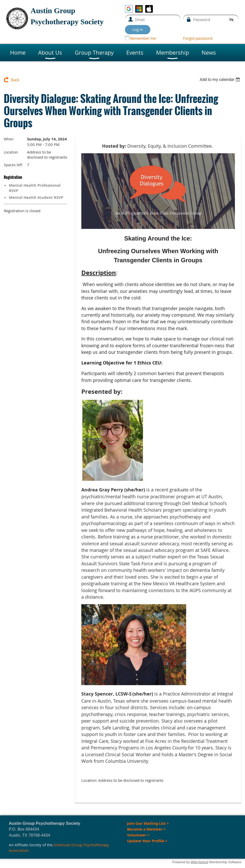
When (9, 139)
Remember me (143, 38)
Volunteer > (138, 835)
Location (11, 152)
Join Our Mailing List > (148, 823)
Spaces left (13, 165)
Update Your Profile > (147, 841)
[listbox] (220, 80)
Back (15, 80)
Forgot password (198, 38)
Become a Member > (147, 829)
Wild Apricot (199, 862)
